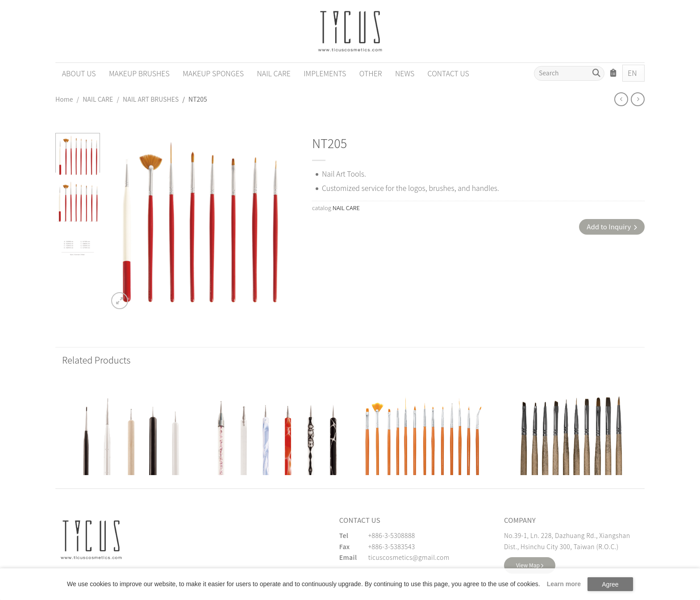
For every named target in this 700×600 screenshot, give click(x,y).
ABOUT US (79, 73)
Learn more (564, 584)
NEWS (405, 73)
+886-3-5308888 (392, 535)
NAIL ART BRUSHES (151, 99)
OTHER (371, 73)
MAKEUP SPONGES (213, 73)
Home (64, 99)
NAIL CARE (274, 73)
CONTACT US (448, 73)
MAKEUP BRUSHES (139, 73)
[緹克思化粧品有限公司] (91, 540)
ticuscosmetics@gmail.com (409, 557)
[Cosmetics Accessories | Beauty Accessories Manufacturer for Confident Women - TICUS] (350, 31)
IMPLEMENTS (325, 73)
